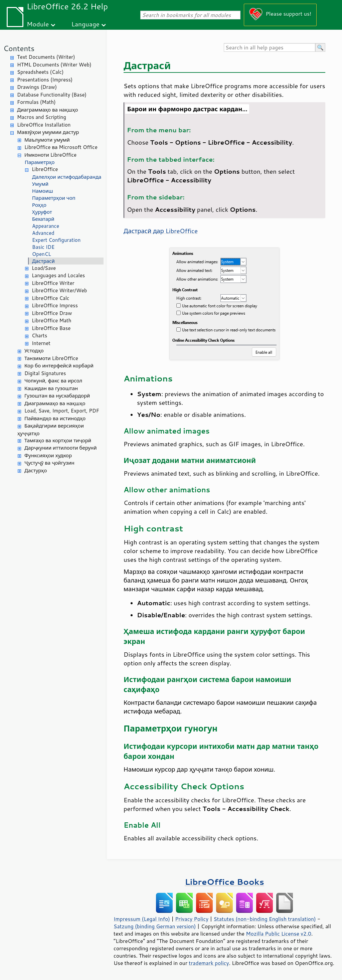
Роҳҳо (39, 205)
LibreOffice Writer (53, 283)
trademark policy (209, 963)
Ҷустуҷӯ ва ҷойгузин (49, 463)
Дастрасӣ (43, 261)
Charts (39, 336)
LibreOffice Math (51, 320)
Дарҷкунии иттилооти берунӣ (61, 448)
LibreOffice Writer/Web (59, 290)
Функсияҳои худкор (48, 455)
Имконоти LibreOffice (50, 155)
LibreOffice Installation (44, 125)
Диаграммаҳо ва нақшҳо (47, 110)
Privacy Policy (192, 919)
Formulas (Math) (36, 102)
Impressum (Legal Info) (142, 919)
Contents (19, 48)
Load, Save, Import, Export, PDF (62, 411)
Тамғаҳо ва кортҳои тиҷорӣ (58, 440)
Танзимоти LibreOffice (51, 358)
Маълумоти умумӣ (47, 140)
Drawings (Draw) (37, 87)
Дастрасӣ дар (161, 231)
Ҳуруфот (42, 212)
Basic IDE (43, 247)
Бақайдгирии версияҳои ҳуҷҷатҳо (51, 430)
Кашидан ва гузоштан (51, 388)
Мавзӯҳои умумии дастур (48, 132)
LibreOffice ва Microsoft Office (61, 147)
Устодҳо (34, 351)
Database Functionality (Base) (52, 95)
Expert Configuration (56, 240)
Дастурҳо (36, 470)
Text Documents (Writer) (46, 57)
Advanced (43, 233)
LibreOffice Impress (55, 305)
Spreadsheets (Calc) (40, 72)
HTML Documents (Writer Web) (54, 65)
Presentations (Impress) (45, 80)
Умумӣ (40, 184)
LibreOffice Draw (52, 313)
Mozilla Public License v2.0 (279, 934)
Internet (41, 343)
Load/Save (44, 268)
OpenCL (42, 254)
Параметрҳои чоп (54, 198)
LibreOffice (45, 169)
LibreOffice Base (51, 328)
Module (38, 24)
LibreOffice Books (224, 882)
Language (85, 24)
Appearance (46, 226)
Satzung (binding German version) (155, 926)
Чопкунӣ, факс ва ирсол (53, 381)
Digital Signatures (45, 373)
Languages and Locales (58, 275)
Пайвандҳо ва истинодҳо (55, 418)
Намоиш (43, 191)
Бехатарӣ (43, 219)
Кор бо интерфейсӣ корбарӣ (59, 366)
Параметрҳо (40, 162)
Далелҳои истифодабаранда (67, 177)
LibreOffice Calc (50, 298)
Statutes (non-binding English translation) (265, 919)
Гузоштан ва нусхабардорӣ (57, 396)
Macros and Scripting (42, 117)
